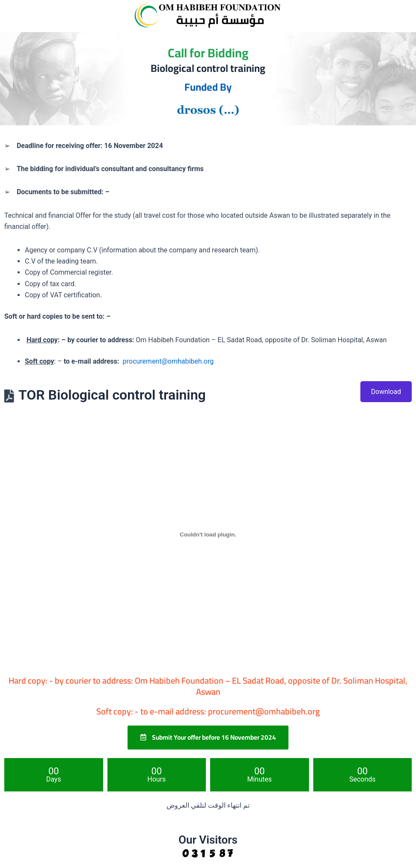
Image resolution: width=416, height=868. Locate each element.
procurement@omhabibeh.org (168, 361)
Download (386, 392)
